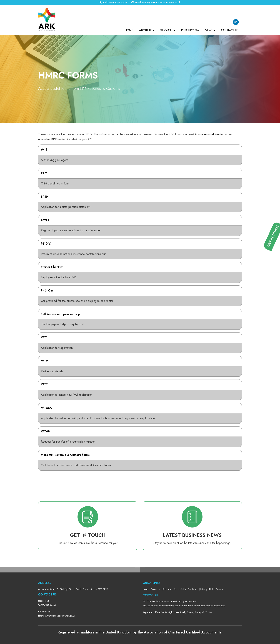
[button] (275, 359)
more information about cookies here (207, 606)
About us (147, 29)
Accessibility (180, 589)
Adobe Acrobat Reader (209, 134)
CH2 (44, 173)
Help (212, 589)
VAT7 (44, 384)
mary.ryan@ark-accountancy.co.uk (161, 2)
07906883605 (118, 2)
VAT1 (44, 337)
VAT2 (44, 361)
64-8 (44, 150)
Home (129, 29)
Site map (168, 589)
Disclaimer (193, 589)
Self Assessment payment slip (60, 314)
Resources (190, 29)
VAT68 (45, 431)
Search (219, 589)
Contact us (230, 29)
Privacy (204, 589)
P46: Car (47, 291)
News (210, 29)
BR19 (44, 197)
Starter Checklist (52, 267)
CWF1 (45, 220)
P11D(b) (46, 244)
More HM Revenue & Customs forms (65, 455)
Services (168, 29)
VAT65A (46, 408)
